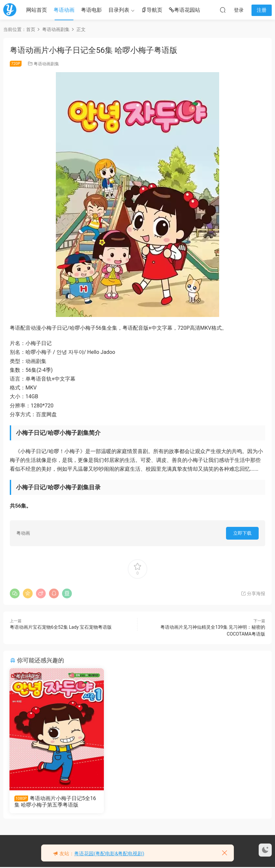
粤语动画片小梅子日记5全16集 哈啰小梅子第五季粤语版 (50, 802)
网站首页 (37, 10)
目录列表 (119, 10)
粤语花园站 (185, 10)
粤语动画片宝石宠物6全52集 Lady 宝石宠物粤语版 (61, 627)
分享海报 (253, 593)
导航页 (152, 10)
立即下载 (242, 533)
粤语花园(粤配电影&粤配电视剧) (109, 854)
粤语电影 (91, 10)
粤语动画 (64, 10)
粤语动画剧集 (46, 64)
